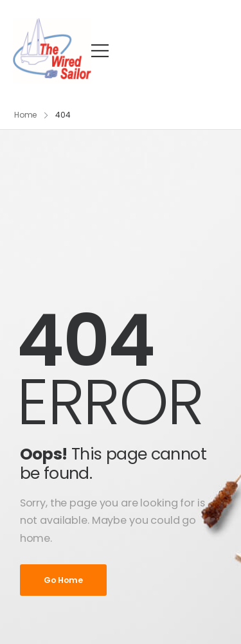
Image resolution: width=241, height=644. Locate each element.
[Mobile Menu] (100, 50)
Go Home (63, 580)
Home (26, 115)
